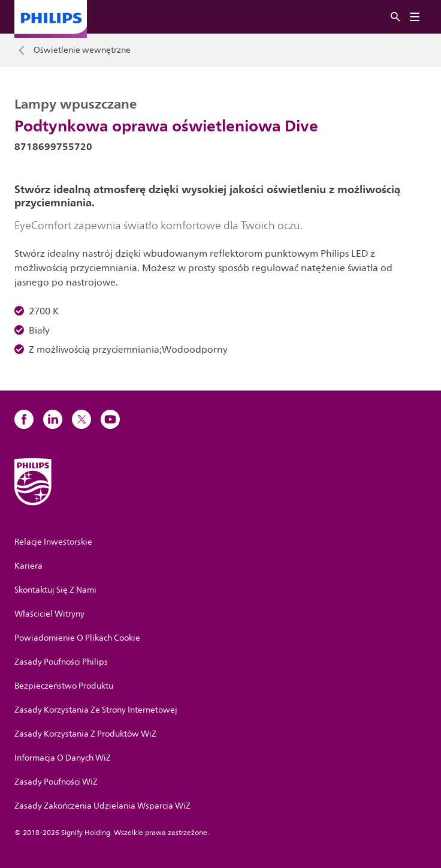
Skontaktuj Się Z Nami (55, 590)
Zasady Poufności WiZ (56, 782)
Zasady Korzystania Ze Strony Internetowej (96, 710)
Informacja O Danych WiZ (63, 758)
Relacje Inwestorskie (53, 542)
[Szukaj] (395, 17)
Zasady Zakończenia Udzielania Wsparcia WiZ (102, 806)
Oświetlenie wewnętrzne (82, 50)
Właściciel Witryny (49, 614)
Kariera (28, 566)
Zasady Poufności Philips (61, 662)
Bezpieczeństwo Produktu (64, 686)
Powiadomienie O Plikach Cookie (77, 638)
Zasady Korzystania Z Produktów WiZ (85, 734)
